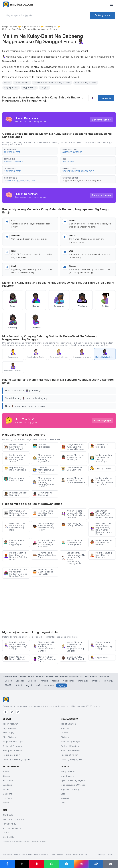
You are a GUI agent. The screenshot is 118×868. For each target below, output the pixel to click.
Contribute (8, 815)
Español (20, 681)
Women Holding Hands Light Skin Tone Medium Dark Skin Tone (73, 514)
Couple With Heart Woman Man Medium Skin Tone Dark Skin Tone (16, 573)
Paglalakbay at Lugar (13, 742)
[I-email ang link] (111, 864)
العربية (29, 685)
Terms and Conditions (14, 819)
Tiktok (6, 803)
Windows (7, 785)
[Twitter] (12, 712)
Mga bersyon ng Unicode (73, 785)
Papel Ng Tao (51, 27)
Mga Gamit (66, 728)
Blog (63, 794)
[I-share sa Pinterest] (37, 864)
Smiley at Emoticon (70, 746)
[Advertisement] (59, 604)
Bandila (64, 733)
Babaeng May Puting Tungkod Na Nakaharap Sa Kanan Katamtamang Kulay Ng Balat (73, 558)
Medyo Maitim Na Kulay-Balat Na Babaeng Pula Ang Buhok (16, 556)
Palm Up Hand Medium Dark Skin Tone (44, 555)
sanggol (44, 88)
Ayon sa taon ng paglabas (74, 780)
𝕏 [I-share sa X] (22, 864)
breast (7, 83)
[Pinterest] (18, 712)
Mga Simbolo (9, 737)
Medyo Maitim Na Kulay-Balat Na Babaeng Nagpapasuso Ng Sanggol (44, 647)
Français (44, 681)
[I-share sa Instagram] (81, 864)
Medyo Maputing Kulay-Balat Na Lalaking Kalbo (72, 542)
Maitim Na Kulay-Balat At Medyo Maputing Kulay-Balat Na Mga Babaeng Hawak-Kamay (101, 529)
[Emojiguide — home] (18, 5)
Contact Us (8, 837)
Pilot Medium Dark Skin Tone (15, 494)
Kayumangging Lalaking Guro (14, 479)
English (8, 681)
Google (7, 776)
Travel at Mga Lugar (70, 742)
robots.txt (111, 855)
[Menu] (112, 5)
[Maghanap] (102, 15)
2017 (88, 71)
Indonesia (49, 685)
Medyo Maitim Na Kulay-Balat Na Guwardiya (72, 457)
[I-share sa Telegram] (66, 864)
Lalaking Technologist (42, 446)
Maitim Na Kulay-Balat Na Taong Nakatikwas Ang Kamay (43, 527)
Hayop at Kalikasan (12, 750)
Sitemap (101, 855)
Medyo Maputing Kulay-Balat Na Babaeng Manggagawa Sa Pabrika (44, 482)
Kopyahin (106, 98)
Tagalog (61, 685)
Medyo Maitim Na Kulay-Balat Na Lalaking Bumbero (73, 447)
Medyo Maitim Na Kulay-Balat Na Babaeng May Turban (15, 458)
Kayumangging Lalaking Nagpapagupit (14, 542)
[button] (30, 151)
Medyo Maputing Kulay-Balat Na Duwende (101, 555)
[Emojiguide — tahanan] (6, 700)
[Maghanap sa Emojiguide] (47, 15)
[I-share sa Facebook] (7, 864)
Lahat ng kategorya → (71, 759)
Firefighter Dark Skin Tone (100, 446)
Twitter (6, 789)
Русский (96, 681)
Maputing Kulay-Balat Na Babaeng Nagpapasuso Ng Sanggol (16, 645)
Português (83, 681)
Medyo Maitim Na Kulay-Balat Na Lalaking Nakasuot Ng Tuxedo (102, 481)
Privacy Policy (10, 824)
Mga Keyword (67, 776)
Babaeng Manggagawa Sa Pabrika (44, 470)
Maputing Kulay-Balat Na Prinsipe (15, 469)
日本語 (8, 685)
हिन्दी (38, 685)
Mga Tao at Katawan (31, 27)
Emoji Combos (68, 772)
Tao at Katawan (11, 724)
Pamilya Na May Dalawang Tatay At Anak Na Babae (16, 513)
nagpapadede (11, 88)
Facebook (8, 780)
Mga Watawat (10, 728)
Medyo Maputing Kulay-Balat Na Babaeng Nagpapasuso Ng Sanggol (73, 647)
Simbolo (65, 737)
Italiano (55, 681)
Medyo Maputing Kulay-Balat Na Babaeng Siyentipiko (44, 458)
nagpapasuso (29, 88)
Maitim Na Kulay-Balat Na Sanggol (73, 658)
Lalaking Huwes (100, 468)
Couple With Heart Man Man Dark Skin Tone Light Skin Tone (44, 543)
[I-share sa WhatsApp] (51, 864)
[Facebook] (6, 712)
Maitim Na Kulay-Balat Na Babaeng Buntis (44, 659)
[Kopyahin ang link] (96, 864)
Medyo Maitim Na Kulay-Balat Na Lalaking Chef (15, 447)
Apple (6, 772)
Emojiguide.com (10, 27)
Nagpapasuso (100, 658)
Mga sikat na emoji (70, 789)
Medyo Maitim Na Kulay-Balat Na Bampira (101, 542)
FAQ (63, 803)
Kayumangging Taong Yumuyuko (72, 524)
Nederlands (69, 681)
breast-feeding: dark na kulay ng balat (52, 83)
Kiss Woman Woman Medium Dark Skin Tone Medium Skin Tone (102, 514)
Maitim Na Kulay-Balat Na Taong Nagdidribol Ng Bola (15, 527)
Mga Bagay (9, 733)
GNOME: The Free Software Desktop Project (25, 842)
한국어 (19, 685)
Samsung (8, 794)
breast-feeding (22, 83)
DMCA (6, 833)
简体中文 (109, 681)
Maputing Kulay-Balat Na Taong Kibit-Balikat (43, 572)
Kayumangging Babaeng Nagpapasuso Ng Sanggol (101, 645)
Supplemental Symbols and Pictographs (82, 181)
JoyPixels (8, 798)
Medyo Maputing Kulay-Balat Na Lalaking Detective (73, 480)
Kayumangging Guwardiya (43, 494)
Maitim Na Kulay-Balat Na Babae (15, 658)
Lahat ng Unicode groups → (16, 759)
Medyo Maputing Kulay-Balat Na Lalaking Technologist (101, 458)
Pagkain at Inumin (12, 755)
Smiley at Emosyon (12, 746)
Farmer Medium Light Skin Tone (72, 469)
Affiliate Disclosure (12, 828)
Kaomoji (65, 798)
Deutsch (32, 681)
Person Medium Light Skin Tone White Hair (43, 513)
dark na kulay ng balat (86, 83)
